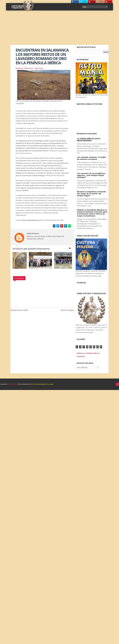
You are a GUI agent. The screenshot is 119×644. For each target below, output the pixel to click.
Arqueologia (29, 68)
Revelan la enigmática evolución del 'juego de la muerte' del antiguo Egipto (91, 194)
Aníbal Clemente (33, 233)
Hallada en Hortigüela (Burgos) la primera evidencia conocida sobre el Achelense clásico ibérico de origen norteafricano (92, 213)
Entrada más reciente (19, 310)
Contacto (81, 356)
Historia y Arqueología (37, 384)
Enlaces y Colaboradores (88, 353)
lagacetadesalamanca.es (32, 220)
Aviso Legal (50, 384)
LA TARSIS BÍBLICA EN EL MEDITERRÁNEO (89, 140)
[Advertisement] (59, 29)
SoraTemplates (13, 384)
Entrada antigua (67, 310)
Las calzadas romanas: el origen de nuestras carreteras (91, 158)
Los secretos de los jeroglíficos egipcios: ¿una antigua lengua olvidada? (91, 175)
